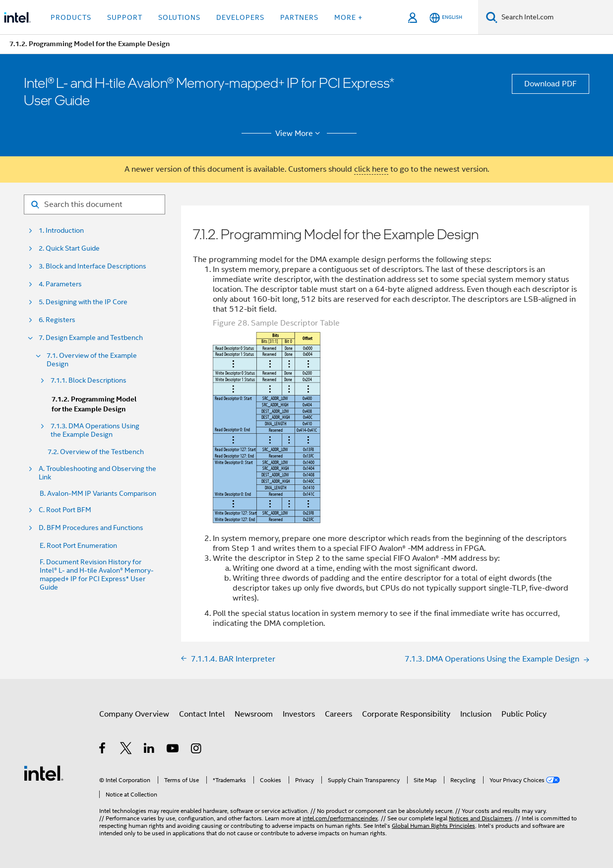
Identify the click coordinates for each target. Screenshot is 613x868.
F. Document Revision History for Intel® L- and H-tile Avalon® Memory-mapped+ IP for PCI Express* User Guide (97, 575)
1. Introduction (61, 231)
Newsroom (254, 714)
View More (299, 134)
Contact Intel (202, 714)
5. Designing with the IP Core (83, 302)
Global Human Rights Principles (433, 826)
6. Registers (57, 320)
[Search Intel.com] (555, 17)
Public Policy (524, 714)
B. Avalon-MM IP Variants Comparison (98, 494)
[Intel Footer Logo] (44, 773)
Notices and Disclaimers (481, 818)
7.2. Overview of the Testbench (96, 452)
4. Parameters (60, 284)
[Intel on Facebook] (103, 750)
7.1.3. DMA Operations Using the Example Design (95, 430)
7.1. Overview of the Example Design (92, 360)
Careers (338, 714)
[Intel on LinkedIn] (150, 750)
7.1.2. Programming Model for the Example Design (94, 404)
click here (371, 169)
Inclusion (476, 714)
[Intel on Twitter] (126, 750)
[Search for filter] (94, 204)
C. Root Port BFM (65, 510)
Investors (299, 714)
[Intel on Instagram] (197, 750)
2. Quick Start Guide (69, 248)
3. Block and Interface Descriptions (92, 266)
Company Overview (134, 714)
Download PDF (551, 84)
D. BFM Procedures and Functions (91, 528)
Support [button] (125, 17)
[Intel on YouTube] (173, 750)
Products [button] (71, 17)
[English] (446, 18)
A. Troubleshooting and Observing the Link (97, 473)
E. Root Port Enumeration (78, 546)
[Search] (492, 17)
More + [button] (348, 17)
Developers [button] (240, 17)
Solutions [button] (179, 17)
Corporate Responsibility (406, 714)
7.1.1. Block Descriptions (89, 380)
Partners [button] (299, 17)
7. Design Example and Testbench (91, 338)
